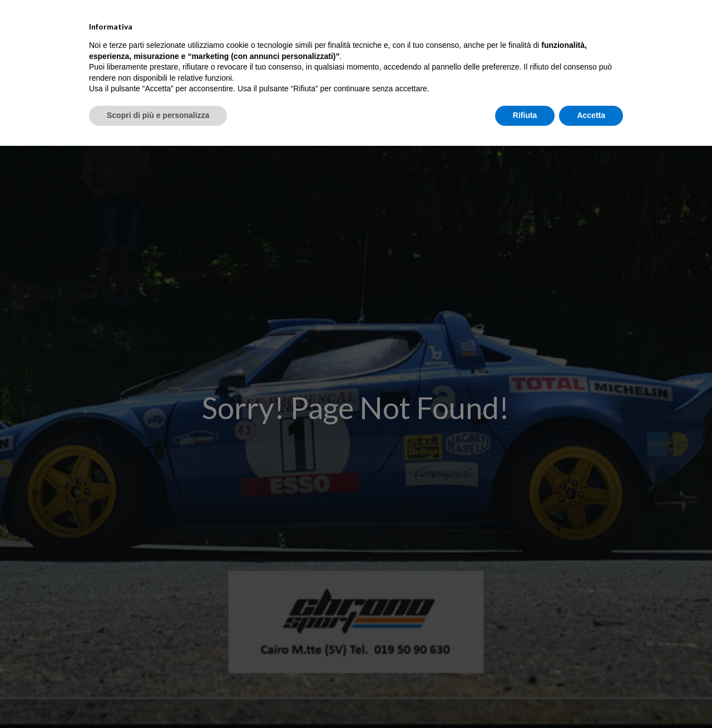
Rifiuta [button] (525, 697)
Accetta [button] (591, 697)
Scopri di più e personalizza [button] (158, 697)
